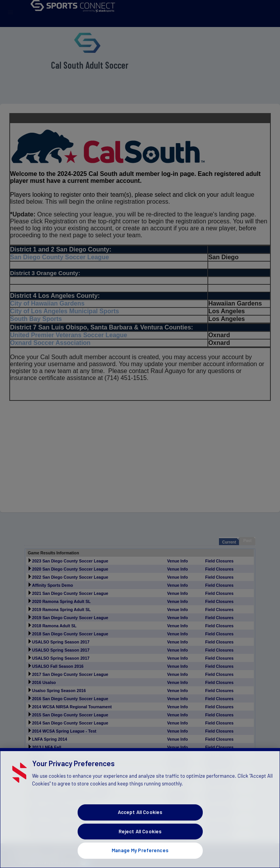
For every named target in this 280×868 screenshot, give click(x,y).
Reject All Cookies (140, 848)
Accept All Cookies (140, 829)
